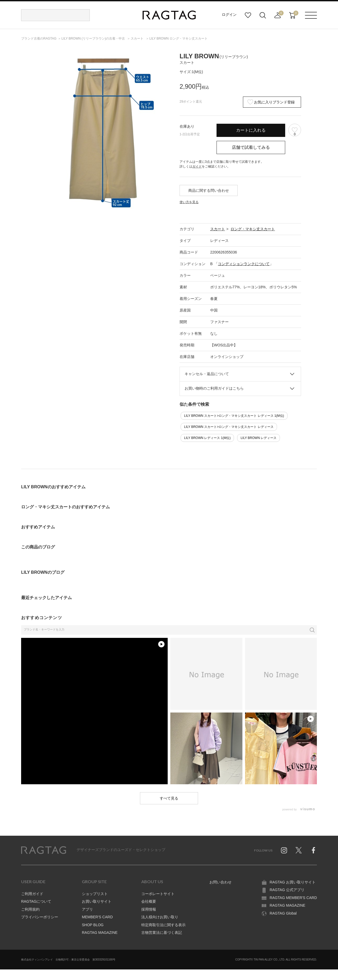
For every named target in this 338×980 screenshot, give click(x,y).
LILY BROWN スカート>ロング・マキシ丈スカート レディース (229, 427)
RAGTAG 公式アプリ (287, 890)
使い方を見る (189, 202)
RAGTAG (44, 850)
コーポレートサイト (158, 894)
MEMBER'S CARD (97, 917)
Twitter (299, 850)
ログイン (229, 15)
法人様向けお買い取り (160, 917)
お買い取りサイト (97, 901)
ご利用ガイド (32, 894)
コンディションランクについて (244, 264)
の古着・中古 (94, 39)
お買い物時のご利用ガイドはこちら (214, 388)
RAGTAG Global (283, 913)
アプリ (87, 909)
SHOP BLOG (93, 925)
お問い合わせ (220, 882)
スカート (218, 229)
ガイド (197, 166)
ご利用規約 (30, 909)
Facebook (313, 850)
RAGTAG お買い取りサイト (293, 882)
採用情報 (149, 909)
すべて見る (169, 798)
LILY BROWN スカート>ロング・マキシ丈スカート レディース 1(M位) (234, 416)
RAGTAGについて (36, 901)
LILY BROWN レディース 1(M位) (207, 438)
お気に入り (248, 15)
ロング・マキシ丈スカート (253, 229)
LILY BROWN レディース (259, 438)
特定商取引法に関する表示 (163, 925)
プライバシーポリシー (40, 917)
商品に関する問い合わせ (209, 190)
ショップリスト (95, 894)
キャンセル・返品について (207, 374)
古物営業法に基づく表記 (162, 933)
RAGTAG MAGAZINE (100, 933)
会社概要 (149, 901)
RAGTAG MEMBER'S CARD (293, 898)
